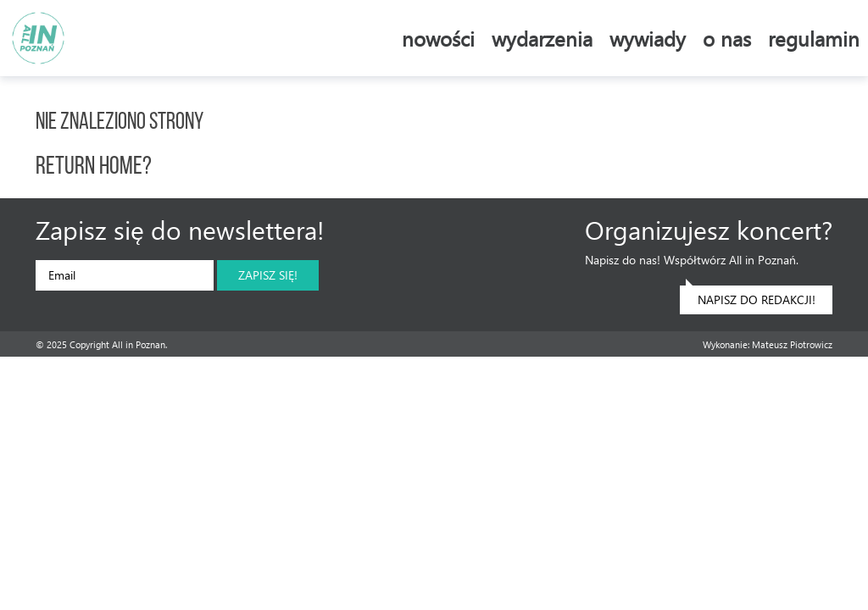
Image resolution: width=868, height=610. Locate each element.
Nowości (438, 38)
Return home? (94, 167)
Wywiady (648, 38)
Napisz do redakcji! (751, 297)
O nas (727, 38)
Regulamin (814, 38)
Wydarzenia (542, 38)
